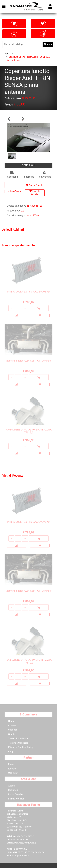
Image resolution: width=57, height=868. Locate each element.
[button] (28, 137)
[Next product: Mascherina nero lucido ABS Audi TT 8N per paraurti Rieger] (23, 119)
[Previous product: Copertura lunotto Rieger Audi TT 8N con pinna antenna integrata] (9, 119)
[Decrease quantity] (7, 185)
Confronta (14, 191)
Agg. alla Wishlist (35, 193)
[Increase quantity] (21, 185)
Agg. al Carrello (34, 185)
